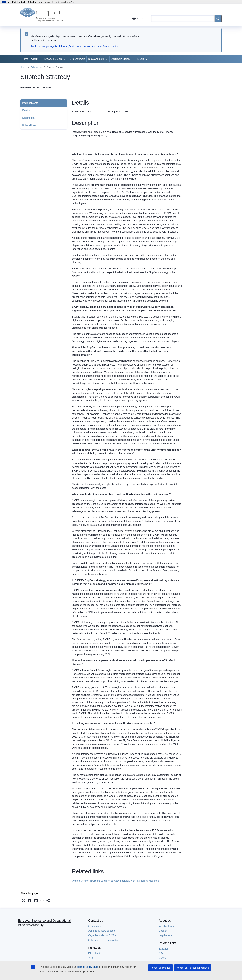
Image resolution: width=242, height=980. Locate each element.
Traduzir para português (44, 46)
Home (25, 59)
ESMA (162, 958)
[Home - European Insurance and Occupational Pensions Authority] (42, 15)
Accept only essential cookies (193, 968)
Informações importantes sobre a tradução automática (89, 46)
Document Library (121, 59)
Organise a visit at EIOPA (102, 935)
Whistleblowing (167, 926)
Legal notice (165, 935)
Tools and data (96, 59)
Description (28, 118)
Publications (37, 67)
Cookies (163, 931)
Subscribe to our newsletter (103, 940)
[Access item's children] (41, 59)
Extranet (163, 949)
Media (141, 59)
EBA (161, 953)
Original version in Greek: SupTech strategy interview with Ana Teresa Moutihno (115, 881)
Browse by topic (53, 59)
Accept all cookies (161, 968)
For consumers (77, 59)
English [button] (139, 19)
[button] (23, 901)
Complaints (94, 926)
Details (26, 110)
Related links (29, 125)
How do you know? (64, 2)
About (34, 59)
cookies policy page (88, 967)
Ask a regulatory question (102, 931)
